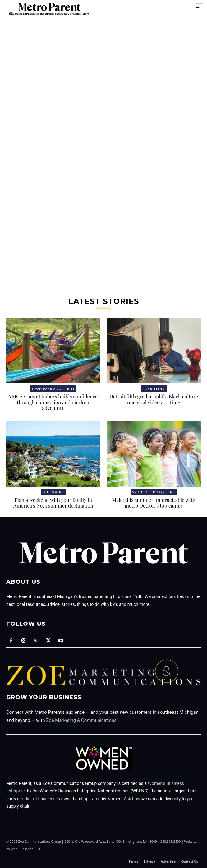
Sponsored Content (53, 388)
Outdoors (53, 492)
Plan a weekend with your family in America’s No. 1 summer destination (53, 503)
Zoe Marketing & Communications (81, 720)
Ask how (132, 799)
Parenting (154, 388)
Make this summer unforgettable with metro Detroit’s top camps (154, 503)
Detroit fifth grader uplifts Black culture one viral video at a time (154, 399)
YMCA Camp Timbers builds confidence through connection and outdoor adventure (53, 402)
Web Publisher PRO (25, 849)
